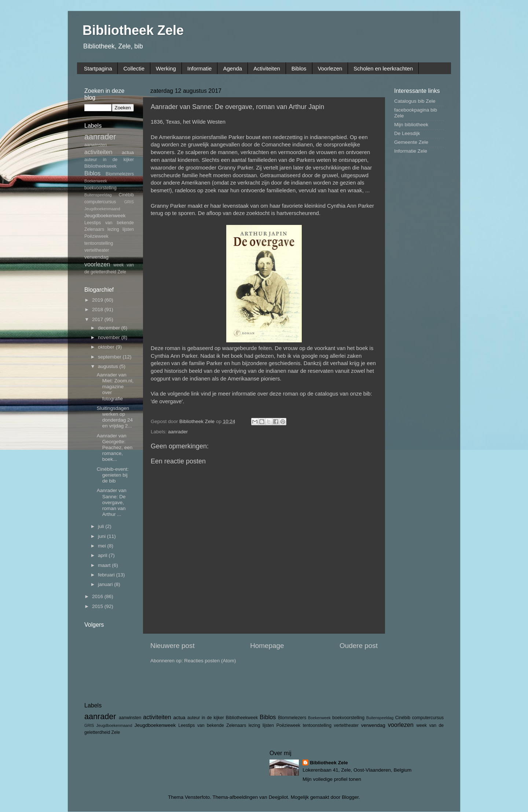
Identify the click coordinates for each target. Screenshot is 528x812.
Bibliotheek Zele (133, 30)
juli (102, 526)
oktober (107, 347)
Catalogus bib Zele (415, 101)
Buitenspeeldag (98, 195)
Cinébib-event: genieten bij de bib (113, 475)
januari (106, 584)
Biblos (299, 68)
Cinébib (126, 195)
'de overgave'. (168, 401)
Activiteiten (267, 68)
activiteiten (98, 152)
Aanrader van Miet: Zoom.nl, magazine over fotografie (115, 387)
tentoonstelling (99, 243)
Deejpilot (278, 797)
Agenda (232, 68)
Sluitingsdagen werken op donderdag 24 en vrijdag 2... (115, 417)
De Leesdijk (407, 133)
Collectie (134, 68)
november (110, 337)
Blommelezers (120, 174)
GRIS (129, 202)
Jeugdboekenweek (105, 216)
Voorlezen (330, 68)
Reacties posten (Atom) (210, 661)
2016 (98, 596)
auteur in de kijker (109, 160)
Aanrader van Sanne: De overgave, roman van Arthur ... (112, 502)
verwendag (96, 257)
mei (103, 546)
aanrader (178, 432)
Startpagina (98, 68)
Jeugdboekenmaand (102, 209)
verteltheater (97, 250)
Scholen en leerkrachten (383, 68)
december (110, 328)
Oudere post (359, 646)
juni (102, 536)
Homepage (267, 646)
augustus (109, 366)
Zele (122, 272)
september (110, 357)
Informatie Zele (411, 151)
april (103, 555)
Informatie (200, 68)
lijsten (128, 229)
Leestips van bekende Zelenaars (212, 725)
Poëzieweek (96, 236)
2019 (98, 300)
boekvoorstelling (100, 188)
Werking (166, 68)
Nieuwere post (173, 646)
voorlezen (97, 264)
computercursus (100, 202)
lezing (113, 229)
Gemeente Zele (411, 142)
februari (107, 575)
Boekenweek (96, 181)
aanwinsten (96, 145)
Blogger (350, 797)
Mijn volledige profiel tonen (332, 779)
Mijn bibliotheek (411, 125)
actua (128, 152)
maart (105, 565)
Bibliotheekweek (100, 166)
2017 (98, 319)
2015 (98, 606)
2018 (98, 309)
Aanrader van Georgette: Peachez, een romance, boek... (115, 448)
